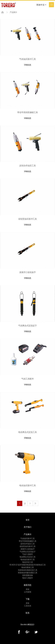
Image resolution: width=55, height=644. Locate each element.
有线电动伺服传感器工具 (28, 573)
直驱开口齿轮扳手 (28, 549)
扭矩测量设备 (28, 575)
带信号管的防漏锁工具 (28, 541)
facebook (19, 632)
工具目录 (28, 606)
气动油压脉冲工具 (28, 538)
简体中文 (40, 5)
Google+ (27, 632)
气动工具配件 (28, 554)
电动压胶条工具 (28, 567)
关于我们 (28, 527)
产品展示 (28, 534)
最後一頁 (35, 503)
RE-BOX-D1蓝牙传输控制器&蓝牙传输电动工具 (28, 565)
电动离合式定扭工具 (28, 557)
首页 (2, 12)
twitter (36, 632)
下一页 (30, 503)
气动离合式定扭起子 (28, 552)
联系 (28, 613)
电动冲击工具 (28, 562)
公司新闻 (28, 592)
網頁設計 (31, 625)
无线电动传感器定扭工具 (28, 570)
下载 (28, 599)
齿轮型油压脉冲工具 (28, 546)
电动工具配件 (28, 578)
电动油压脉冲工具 (28, 559)
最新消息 (28, 585)
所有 (28, 589)
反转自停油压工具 (28, 544)
